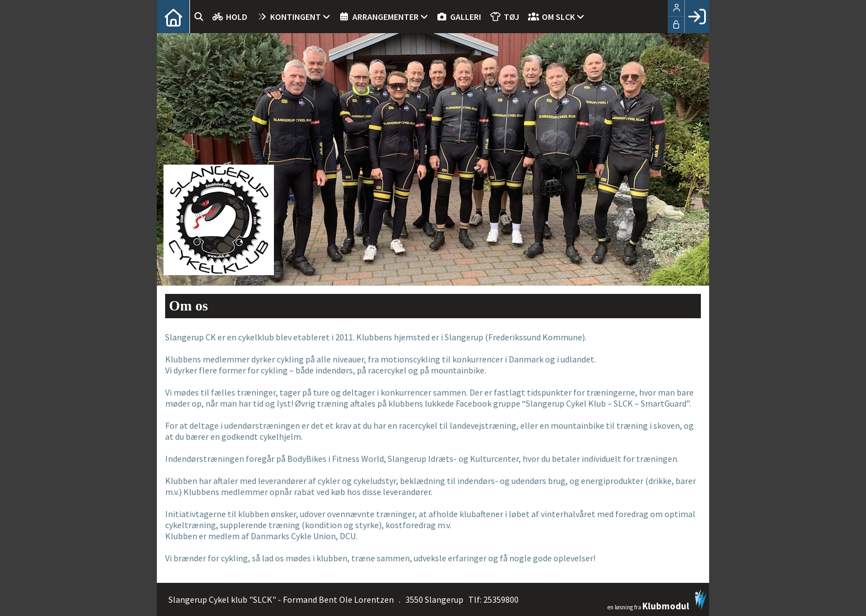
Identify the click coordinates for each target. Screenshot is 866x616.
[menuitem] (173, 17)
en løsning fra (657, 600)
